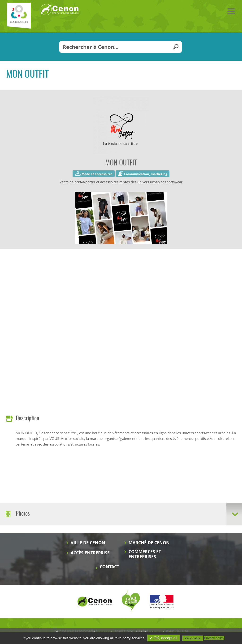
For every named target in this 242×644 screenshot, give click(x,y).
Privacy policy (214, 638)
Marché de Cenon (149, 543)
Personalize (193, 638)
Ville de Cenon (88, 543)
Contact (109, 567)
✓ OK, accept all (163, 638)
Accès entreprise (90, 553)
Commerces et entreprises (145, 554)
